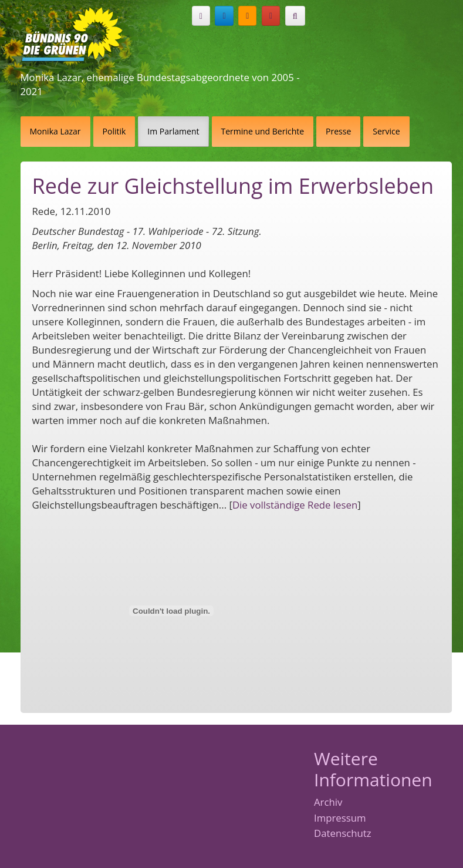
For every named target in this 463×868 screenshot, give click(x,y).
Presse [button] (338, 131)
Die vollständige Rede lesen (295, 505)
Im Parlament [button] (173, 131)
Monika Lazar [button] (55, 131)
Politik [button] (114, 131)
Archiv (328, 803)
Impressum (340, 818)
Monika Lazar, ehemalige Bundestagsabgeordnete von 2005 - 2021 (160, 84)
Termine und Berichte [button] (263, 131)
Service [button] (386, 131)
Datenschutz (343, 834)
